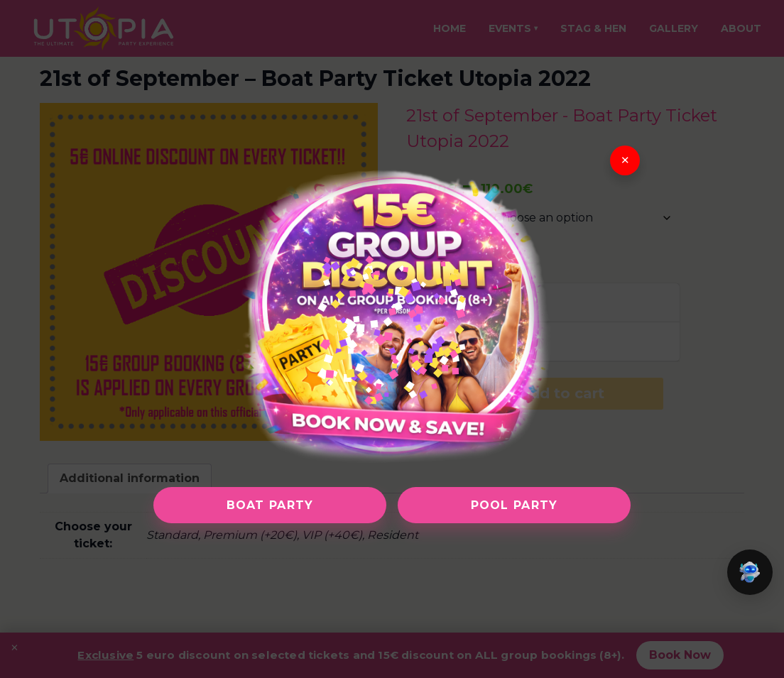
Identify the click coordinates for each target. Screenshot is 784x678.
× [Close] (625, 160)
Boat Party (270, 505)
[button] (750, 572)
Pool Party (514, 505)
